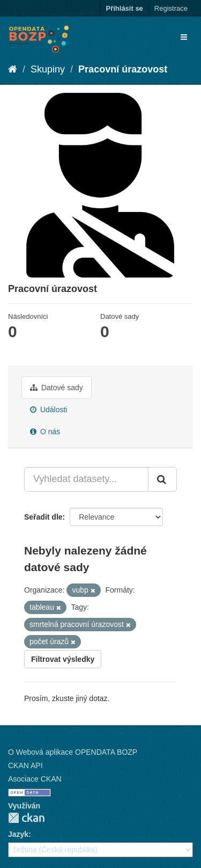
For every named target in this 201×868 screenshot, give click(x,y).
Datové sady (57, 388)
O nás (45, 432)
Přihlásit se (124, 8)
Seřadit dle (43, 517)
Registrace (171, 8)
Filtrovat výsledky (63, 659)
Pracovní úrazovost (123, 69)
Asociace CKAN (35, 779)
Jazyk (18, 834)
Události (49, 410)
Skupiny (48, 69)
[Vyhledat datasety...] (86, 479)
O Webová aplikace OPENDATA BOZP (73, 752)
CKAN (26, 818)
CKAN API (25, 765)
